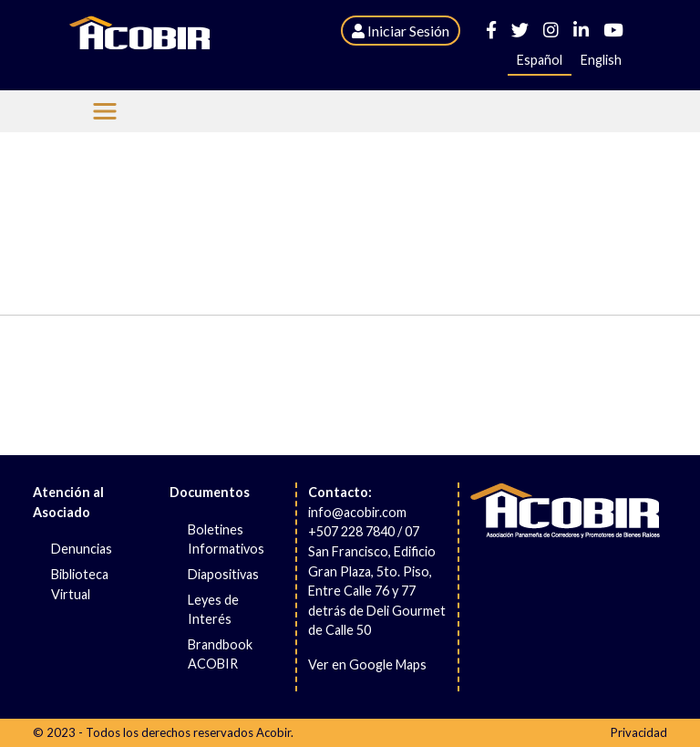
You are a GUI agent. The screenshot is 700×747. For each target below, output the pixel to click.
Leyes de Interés (213, 610)
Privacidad (639, 732)
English (601, 60)
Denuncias (82, 549)
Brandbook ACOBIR (220, 654)
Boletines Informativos (226, 539)
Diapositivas (223, 574)
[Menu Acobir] (105, 111)
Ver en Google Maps (367, 664)
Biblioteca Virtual (80, 584)
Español (540, 60)
